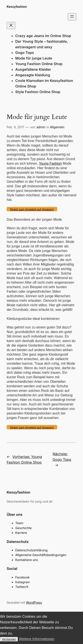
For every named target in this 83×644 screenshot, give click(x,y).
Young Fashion (50, 163)
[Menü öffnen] (72, 17)
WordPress (34, 603)
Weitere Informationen (37, 639)
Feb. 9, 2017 (15, 127)
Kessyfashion (17, 7)
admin (41, 127)
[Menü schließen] (11, 26)
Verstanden (9, 639)
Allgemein (57, 127)
